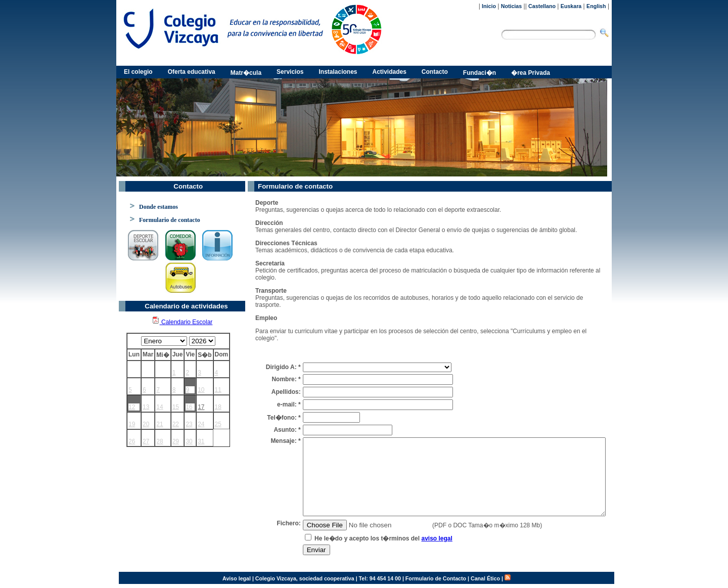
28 (160, 441)
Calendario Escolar (182, 322)
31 (201, 441)
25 (218, 424)
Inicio (489, 6)
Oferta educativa (192, 72)
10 (201, 390)
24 (201, 424)
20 (146, 424)
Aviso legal (237, 578)
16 (189, 407)
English (596, 6)
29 (176, 441)
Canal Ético (485, 578)
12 (132, 407)
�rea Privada (531, 73)
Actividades (390, 72)
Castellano (542, 6)
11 (218, 390)
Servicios (290, 72)
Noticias (511, 6)
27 (146, 441)
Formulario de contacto (170, 220)
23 (189, 424)
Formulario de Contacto (436, 578)
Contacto (435, 72)
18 (218, 407)
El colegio (138, 72)
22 (176, 424)
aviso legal (437, 538)
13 (146, 407)
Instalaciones (338, 72)
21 (160, 424)
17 (201, 407)
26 (132, 441)
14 (160, 407)
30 (189, 441)
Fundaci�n (480, 73)
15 (176, 407)
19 (132, 424)
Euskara (571, 6)
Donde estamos (158, 207)
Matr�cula (246, 73)
